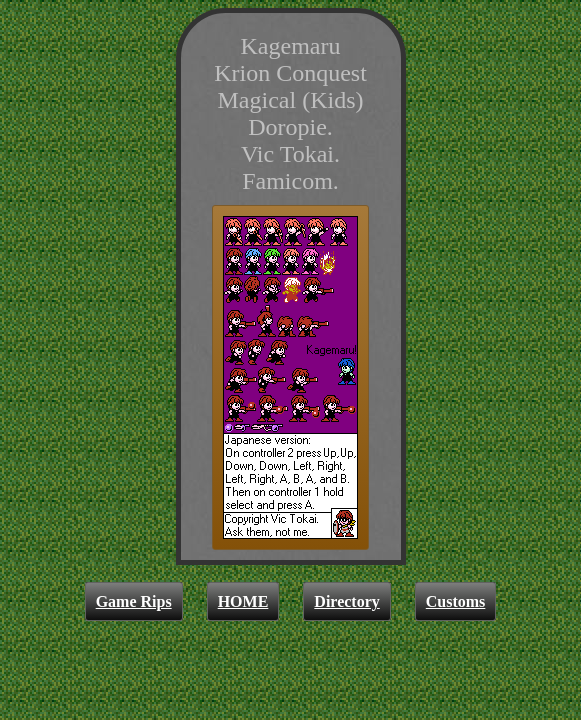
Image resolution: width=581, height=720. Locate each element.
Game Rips (134, 601)
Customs (456, 601)
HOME (243, 601)
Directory (346, 601)
